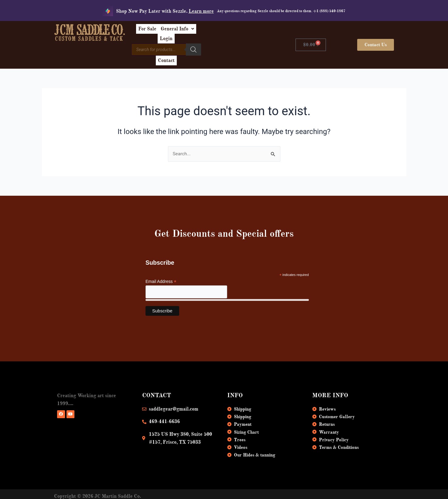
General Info (213, 31)
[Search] (225, 44)
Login (245, 31)
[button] (213, 31)
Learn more (201, 11)
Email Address (161, 268)
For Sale (178, 31)
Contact (245, 45)
